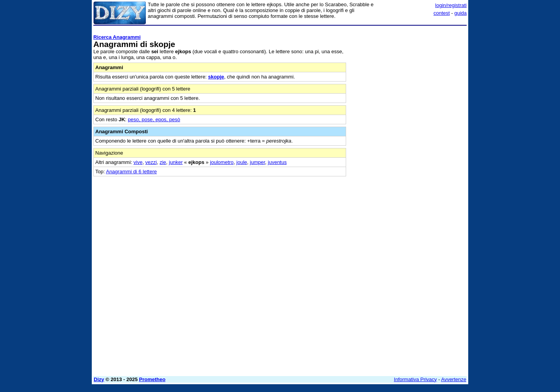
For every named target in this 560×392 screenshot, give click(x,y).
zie (163, 162)
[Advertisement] (408, 145)
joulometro (222, 162)
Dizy (99, 379)
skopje (216, 77)
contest (442, 13)
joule (242, 162)
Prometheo (152, 379)
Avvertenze (454, 379)
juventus (277, 162)
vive (138, 162)
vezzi (151, 162)
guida (460, 13)
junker (176, 162)
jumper (258, 162)
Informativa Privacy (416, 379)
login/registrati (451, 5)
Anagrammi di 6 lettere (131, 172)
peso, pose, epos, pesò (154, 119)
